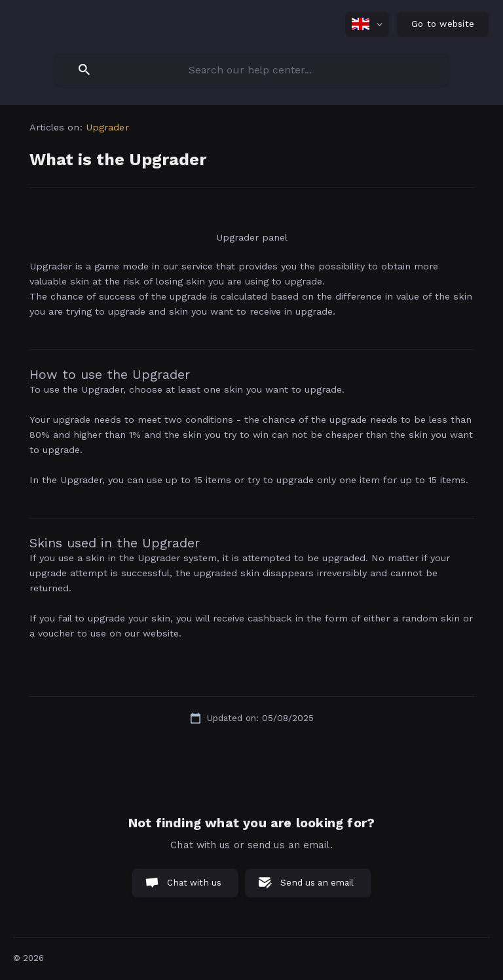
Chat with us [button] (194, 883)
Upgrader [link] (107, 127)
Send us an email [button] (317, 883)
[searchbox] (251, 69)
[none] (367, 24)
